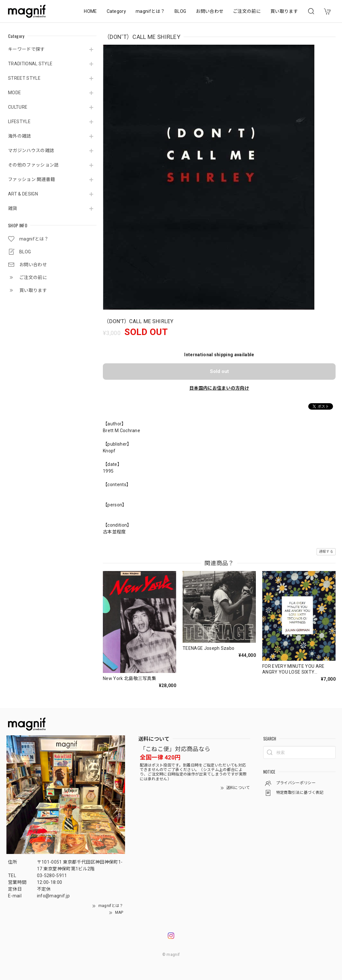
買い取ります (284, 11)
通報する (326, 552)
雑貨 (13, 208)
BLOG (180, 11)
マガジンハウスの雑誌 (31, 150)
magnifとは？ (150, 11)
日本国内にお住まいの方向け (219, 388)
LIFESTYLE (19, 122)
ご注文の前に (247, 11)
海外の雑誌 (20, 136)
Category (117, 11)
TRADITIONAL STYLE (30, 64)
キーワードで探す (27, 49)
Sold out (219, 371)
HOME (90, 11)
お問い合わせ (210, 11)
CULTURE (18, 107)
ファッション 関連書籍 (32, 179)
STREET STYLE (24, 78)
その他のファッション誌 (33, 165)
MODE (14, 93)
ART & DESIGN (23, 194)
